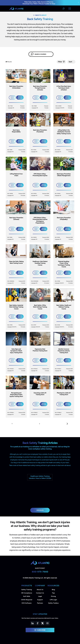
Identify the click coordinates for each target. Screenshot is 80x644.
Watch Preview (20, 98)
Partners (40, 603)
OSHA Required (27, 600)
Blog (53, 590)
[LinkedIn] (33, 623)
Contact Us (40, 593)
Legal (40, 596)
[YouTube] (47, 623)
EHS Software (27, 603)
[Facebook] (38, 623)
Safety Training (27, 590)
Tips (53, 593)
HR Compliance (27, 593)
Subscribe (40, 630)
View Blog (40, 510)
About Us (40, 590)
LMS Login (53, 600)
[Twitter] (42, 623)
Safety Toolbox (53, 603)
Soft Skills (27, 596)
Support (40, 600)
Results (9, 62)
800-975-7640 (40, 572)
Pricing (53, 596)
